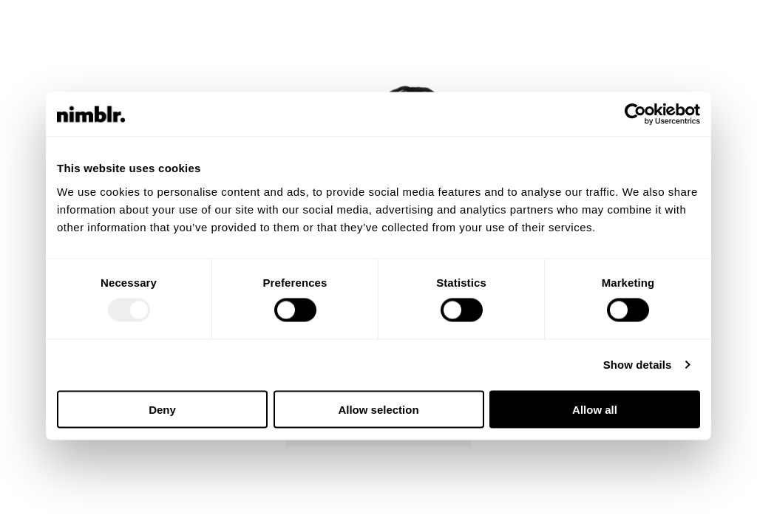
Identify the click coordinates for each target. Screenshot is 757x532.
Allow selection (378, 409)
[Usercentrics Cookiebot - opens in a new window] (635, 115)
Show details (638, 365)
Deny (162, 409)
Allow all (595, 409)
